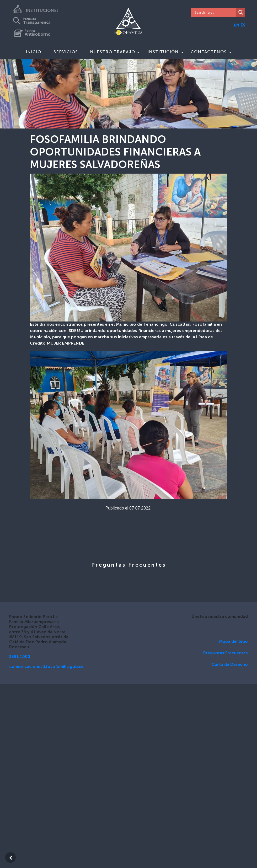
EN (237, 25)
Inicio (33, 52)
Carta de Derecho (230, 665)
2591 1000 (20, 657)
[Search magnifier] (241, 12)
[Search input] (215, 12)
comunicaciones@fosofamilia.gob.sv (46, 667)
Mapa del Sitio (233, 642)
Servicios (66, 52)
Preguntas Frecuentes (226, 653)
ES (243, 25)
